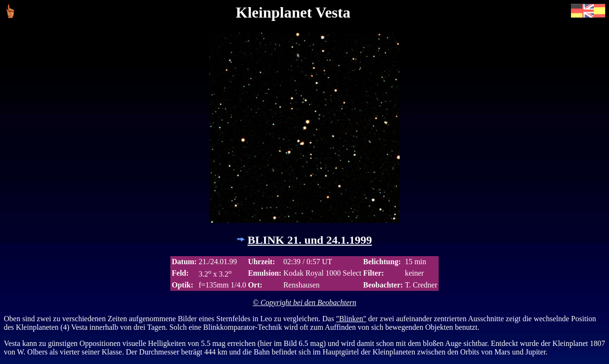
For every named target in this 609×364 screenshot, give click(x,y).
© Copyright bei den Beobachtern (304, 302)
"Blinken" (351, 319)
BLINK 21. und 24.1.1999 (309, 240)
